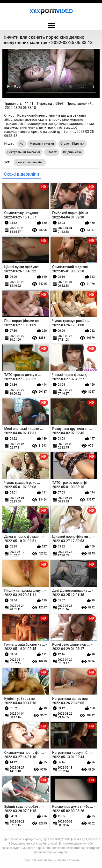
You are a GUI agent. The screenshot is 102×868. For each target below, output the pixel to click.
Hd (22, 144)
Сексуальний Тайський (24, 152)
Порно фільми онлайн (38, 860)
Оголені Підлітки (72, 144)
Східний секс (72, 152)
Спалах (51, 152)
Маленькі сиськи (42, 144)
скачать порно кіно (30, 162)
